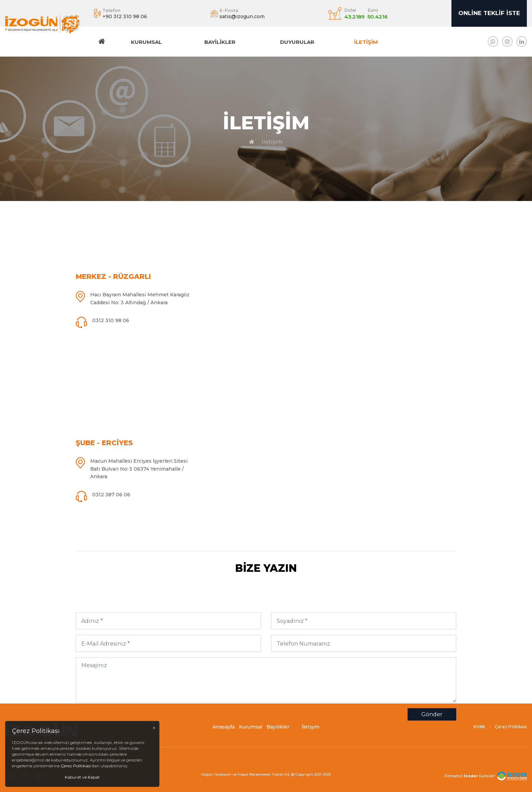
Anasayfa (224, 729)
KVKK (479, 729)
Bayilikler (220, 42)
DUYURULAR (297, 42)
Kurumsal (146, 42)
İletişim (366, 42)
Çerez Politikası (511, 729)
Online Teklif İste (489, 13)
